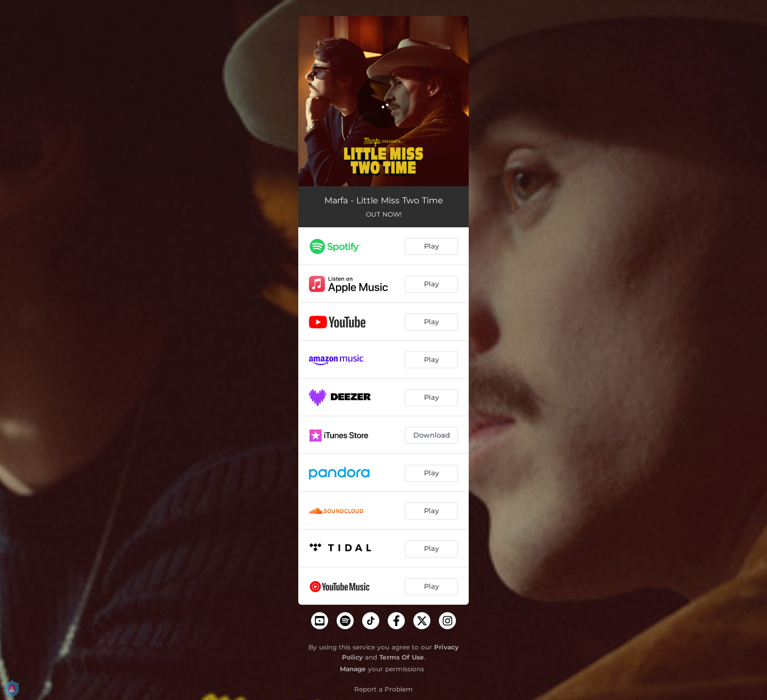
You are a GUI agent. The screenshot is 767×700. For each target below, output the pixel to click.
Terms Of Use (402, 657)
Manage (353, 669)
